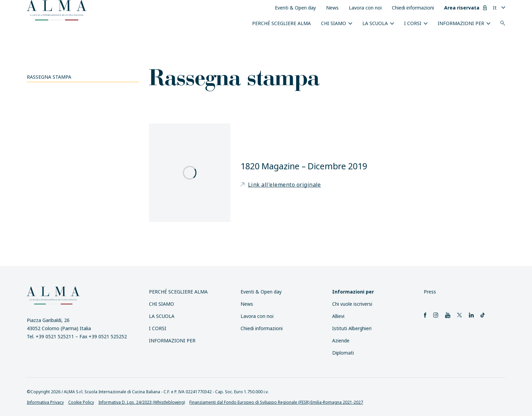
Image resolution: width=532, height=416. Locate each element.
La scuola (375, 23)
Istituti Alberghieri (352, 328)
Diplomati (343, 353)
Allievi (338, 316)
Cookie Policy (81, 402)
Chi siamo (334, 23)
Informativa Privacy (45, 402)
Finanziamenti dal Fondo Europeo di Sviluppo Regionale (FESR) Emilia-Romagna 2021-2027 (276, 402)
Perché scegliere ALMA (281, 23)
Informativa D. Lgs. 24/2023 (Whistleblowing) (142, 402)
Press (430, 292)
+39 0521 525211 (55, 336)
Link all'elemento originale (281, 185)
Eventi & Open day (295, 8)
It (495, 8)
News (332, 8)
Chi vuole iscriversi (352, 304)
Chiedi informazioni (413, 8)
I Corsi (413, 23)
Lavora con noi (365, 8)
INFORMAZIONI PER (461, 23)
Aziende (341, 341)
